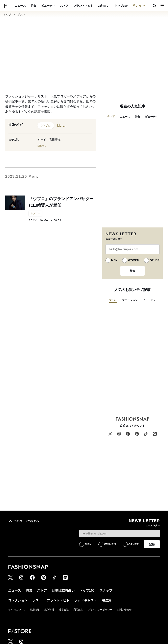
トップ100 (121, 6)
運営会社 (64, 610)
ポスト (21, 15)
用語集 (106, 600)
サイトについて (17, 610)
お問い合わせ (124, 610)
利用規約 (78, 610)
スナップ (106, 590)
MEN (114, 260)
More (139, 6)
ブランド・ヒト (83, 6)
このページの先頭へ (24, 521)
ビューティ (48, 6)
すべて (42, 140)
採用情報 (35, 610)
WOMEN (133, 260)
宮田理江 (55, 140)
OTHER (155, 260)
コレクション (18, 600)
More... (62, 125)
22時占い (104, 6)
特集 (33, 6)
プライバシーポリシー (100, 610)
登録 (133, 271)
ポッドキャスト (86, 600)
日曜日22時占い (63, 590)
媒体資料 (49, 610)
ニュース (20, 6)
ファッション (130, 300)
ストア (64, 6)
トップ (7, 15)
